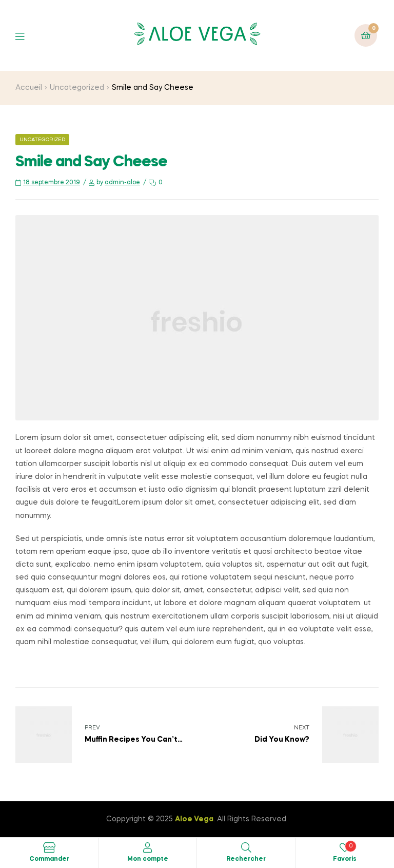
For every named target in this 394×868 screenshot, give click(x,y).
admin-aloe (122, 183)
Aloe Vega (194, 819)
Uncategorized (77, 88)
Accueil (29, 88)
